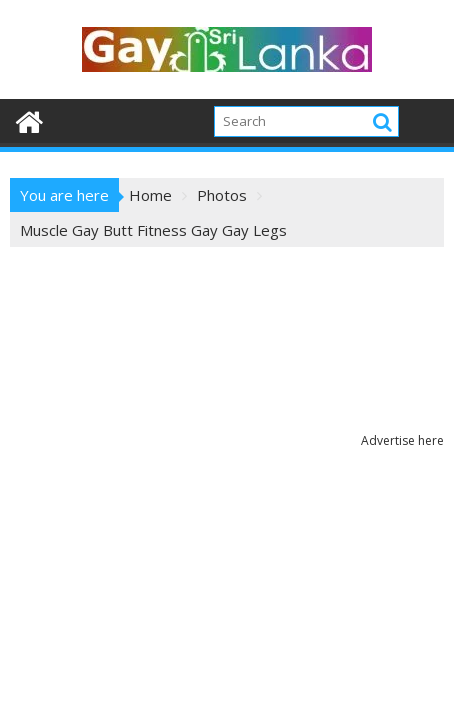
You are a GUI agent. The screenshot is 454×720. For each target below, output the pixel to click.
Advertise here (402, 440)
